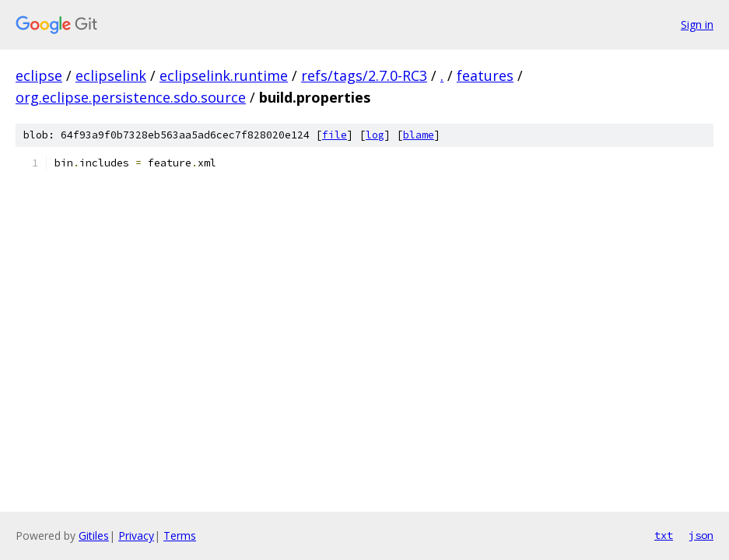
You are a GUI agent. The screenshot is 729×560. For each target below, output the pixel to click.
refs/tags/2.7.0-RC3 (364, 75)
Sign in (697, 24)
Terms (180, 535)
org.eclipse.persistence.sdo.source (131, 97)
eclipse (39, 75)
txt (664, 535)
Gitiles (94, 535)
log (375, 135)
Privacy (136, 535)
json (701, 535)
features (485, 75)
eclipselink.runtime (224, 75)
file (335, 135)
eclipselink (111, 75)
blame (419, 135)
